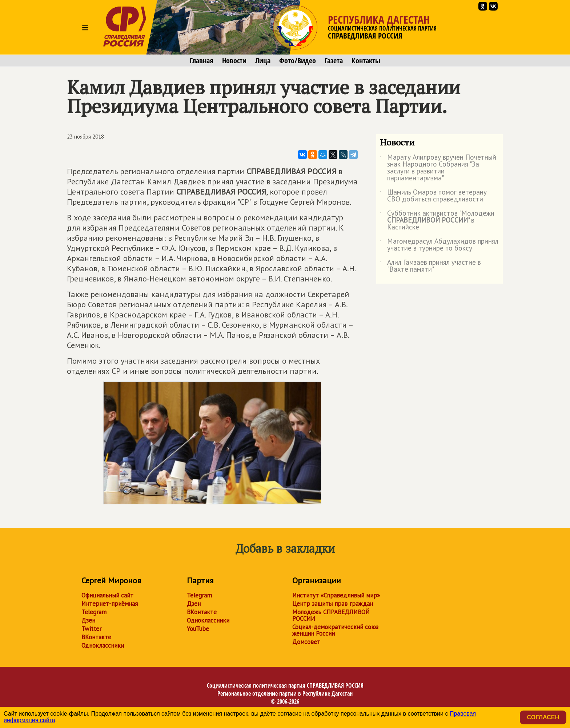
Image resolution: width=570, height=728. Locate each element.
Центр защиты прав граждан (333, 604)
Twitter (91, 629)
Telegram (94, 612)
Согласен (543, 717)
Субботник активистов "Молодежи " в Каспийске (437, 221)
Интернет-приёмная (110, 604)
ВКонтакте (96, 637)
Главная (202, 61)
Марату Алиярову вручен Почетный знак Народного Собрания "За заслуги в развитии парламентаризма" (438, 168)
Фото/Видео (298, 61)
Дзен (88, 620)
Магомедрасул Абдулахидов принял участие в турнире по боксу (439, 245)
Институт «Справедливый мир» (336, 595)
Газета (334, 61)
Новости (234, 61)
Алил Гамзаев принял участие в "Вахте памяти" (430, 266)
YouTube (198, 629)
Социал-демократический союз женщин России (335, 630)
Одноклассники (103, 645)
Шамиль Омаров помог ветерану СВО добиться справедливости (433, 196)
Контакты (366, 61)
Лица (263, 61)
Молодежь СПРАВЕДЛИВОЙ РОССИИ (331, 615)
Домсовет (306, 642)
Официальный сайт (107, 595)
